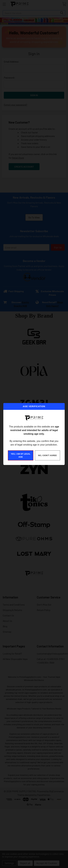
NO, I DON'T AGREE (47, 455)
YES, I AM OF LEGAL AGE (21, 455)
